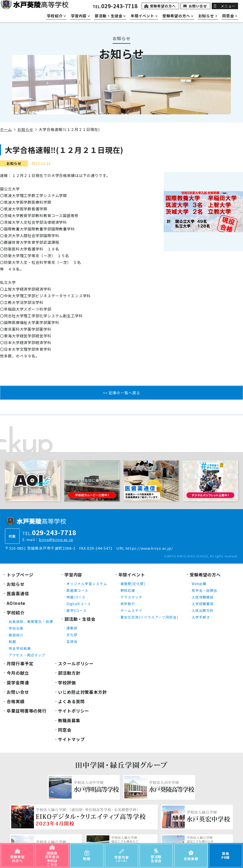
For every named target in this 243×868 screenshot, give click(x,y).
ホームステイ (132, 610)
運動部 (72, 628)
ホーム (6, 129)
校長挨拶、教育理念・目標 (31, 621)
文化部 (72, 635)
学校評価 (67, 682)
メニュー (228, 6)
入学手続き (201, 617)
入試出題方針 (203, 610)
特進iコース (76, 597)
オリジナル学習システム (87, 584)
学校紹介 (16, 612)
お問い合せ (198, 6)
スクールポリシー (76, 663)
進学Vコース (77, 610)
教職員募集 (69, 720)
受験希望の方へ (163, 6)
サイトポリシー (74, 711)
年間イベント (132, 575)
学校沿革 (16, 628)
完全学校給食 (20, 648)
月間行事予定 (20, 663)
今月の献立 (18, 673)
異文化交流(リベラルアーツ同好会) (149, 617)
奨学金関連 (18, 682)
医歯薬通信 (18, 593)
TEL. (115, 7)
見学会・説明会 (205, 590)
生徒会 (72, 641)
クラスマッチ (132, 597)
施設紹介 (16, 635)
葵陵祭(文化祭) (133, 584)
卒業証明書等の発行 (27, 711)
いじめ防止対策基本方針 (82, 692)
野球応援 (128, 590)
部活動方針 (69, 673)
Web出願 (199, 584)
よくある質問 (71, 701)
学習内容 (73, 575)
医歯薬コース (77, 590)
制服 (12, 642)
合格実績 (16, 701)
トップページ (20, 575)
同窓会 (65, 730)
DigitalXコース (79, 604)
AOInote (16, 603)
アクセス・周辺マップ (27, 655)
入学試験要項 (203, 604)
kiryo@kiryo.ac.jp (56, 539)
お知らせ (25, 129)
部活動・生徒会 (80, 619)
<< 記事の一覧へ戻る (122, 393)
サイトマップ (71, 739)
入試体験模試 (203, 597)
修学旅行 (128, 604)
